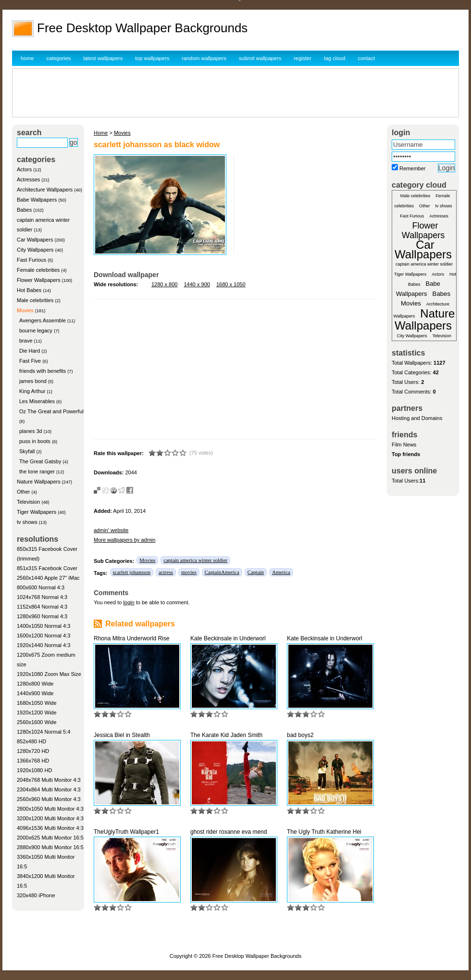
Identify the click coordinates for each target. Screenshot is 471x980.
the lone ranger (37, 471)
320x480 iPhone (36, 895)
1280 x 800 (164, 284)
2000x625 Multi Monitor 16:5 (50, 838)
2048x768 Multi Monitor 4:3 (49, 780)
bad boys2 (300, 735)
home (27, 58)
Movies (25, 310)
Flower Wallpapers (39, 280)
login (129, 602)
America (281, 572)
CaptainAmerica (222, 572)
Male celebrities (35, 300)
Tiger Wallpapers (37, 512)
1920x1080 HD (34, 770)
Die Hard (30, 351)
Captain (256, 572)
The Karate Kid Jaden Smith (226, 735)
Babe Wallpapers (37, 200)
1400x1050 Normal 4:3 (43, 626)
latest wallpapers (103, 58)
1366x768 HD (33, 761)
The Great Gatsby (40, 461)
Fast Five (30, 361)
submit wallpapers (260, 58)
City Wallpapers (35, 250)
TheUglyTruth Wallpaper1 (126, 832)
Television (28, 502)
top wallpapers (152, 58)
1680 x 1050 (231, 284)
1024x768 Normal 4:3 (42, 597)
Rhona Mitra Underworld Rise (131, 638)
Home (101, 133)
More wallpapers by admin (124, 540)
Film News (404, 445)
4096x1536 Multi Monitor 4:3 (50, 828)
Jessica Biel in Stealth (122, 735)
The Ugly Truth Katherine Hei (324, 832)
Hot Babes (29, 290)
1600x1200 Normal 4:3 (43, 636)
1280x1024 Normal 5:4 (43, 732)
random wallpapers (204, 58)
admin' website (111, 530)
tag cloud (335, 58)
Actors (24, 169)
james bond (33, 381)
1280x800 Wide (35, 684)
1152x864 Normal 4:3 (42, 607)
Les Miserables (37, 401)
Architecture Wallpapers (45, 190)
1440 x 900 (197, 284)
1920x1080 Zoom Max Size (49, 674)
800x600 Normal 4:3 (41, 587)
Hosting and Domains (417, 418)
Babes (24, 210)
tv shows (27, 522)
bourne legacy (36, 331)
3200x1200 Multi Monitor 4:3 (50, 818)
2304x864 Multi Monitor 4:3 (49, 789)
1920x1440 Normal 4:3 (43, 645)
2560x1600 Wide (37, 722)
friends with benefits (43, 371)
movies (189, 572)
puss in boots (35, 441)
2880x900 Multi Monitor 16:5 (50, 847)
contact (366, 58)
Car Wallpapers (35, 240)
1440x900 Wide (35, 693)
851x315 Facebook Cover (47, 568)
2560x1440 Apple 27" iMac (48, 578)
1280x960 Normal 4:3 (42, 616)
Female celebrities (38, 270)
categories (59, 58)
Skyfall (27, 451)
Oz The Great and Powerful (51, 411)
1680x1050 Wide (37, 703)
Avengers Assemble (43, 320)
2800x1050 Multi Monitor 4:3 (50, 809)
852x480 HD (31, 741)
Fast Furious (31, 260)
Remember (412, 168)
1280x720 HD (33, 751)
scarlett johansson (132, 572)
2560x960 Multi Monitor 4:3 (49, 799)
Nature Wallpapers (39, 482)
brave (26, 341)
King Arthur (32, 391)
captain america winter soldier (195, 560)
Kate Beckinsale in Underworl (228, 638)
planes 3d (31, 431)
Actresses (28, 179)
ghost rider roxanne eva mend (229, 832)
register (303, 58)
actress (166, 572)
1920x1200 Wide (37, 713)
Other (24, 492)
